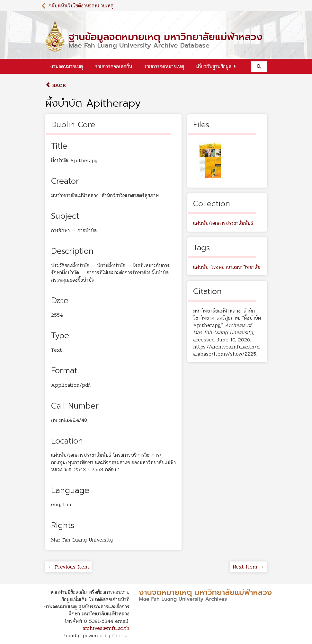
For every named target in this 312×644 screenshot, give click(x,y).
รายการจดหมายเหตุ (164, 66)
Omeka (120, 635)
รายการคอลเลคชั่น (114, 66)
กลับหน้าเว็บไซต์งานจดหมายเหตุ (81, 6)
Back (56, 85)
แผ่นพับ (201, 267)
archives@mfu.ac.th (106, 628)
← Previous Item (68, 567)
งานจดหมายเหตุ (67, 66)
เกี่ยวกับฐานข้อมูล (214, 66)
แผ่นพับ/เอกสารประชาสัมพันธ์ (223, 223)
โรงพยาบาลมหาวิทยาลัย (236, 267)
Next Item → (249, 567)
